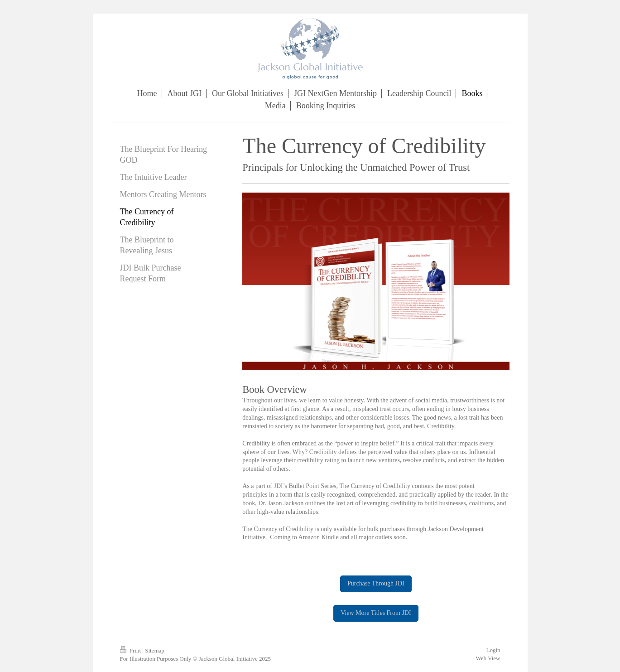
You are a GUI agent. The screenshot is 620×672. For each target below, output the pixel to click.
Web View (488, 658)
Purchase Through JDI (376, 583)
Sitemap (155, 650)
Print (131, 650)
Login (493, 650)
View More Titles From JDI (376, 613)
